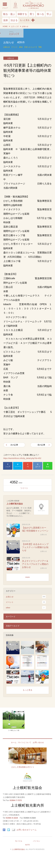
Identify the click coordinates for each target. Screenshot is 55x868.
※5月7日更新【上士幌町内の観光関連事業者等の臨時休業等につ (12, 33)
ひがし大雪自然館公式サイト (23, 767)
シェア (8, 467)
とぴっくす (15, 26)
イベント (14, 47)
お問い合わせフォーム (24, 830)
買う (32, 14)
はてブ (38, 467)
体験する (22, 14)
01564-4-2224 (12, 818)
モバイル (19, 841)
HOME (5, 26)
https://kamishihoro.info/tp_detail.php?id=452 (22, 458)
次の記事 (14, 445)
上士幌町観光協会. (19, 849)
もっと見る (27, 690)
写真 (40, 47)
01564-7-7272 (16, 800)
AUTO (27, 845)
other (21, 47)
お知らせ (25, 26)
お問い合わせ (38, 742)
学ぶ (49, 14)
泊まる (14, 20)
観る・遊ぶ (9, 14)
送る (48, 467)
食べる (40, 14)
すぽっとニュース (31, 47)
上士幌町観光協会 (15, 504)
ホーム (14, 742)
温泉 (6, 20)
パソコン (37, 841)
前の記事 (41, 445)
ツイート (18, 467)
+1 (28, 467)
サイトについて (25, 742)
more (28, 577)
